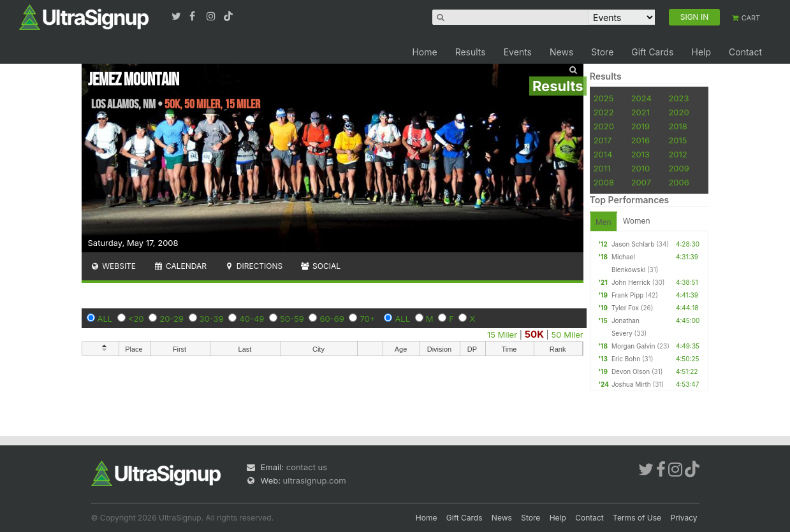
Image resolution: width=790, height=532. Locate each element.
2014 (603, 154)
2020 (678, 112)
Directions (253, 266)
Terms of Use (637, 518)
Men (603, 222)
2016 (640, 140)
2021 (640, 112)
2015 (677, 140)
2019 (640, 126)
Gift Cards (652, 52)
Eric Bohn (626, 359)
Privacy (684, 518)
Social (320, 266)
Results (471, 52)
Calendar (180, 266)
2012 (677, 154)
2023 (678, 98)
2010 (641, 168)
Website (113, 266)
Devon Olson (631, 371)
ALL (105, 319)
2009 (678, 168)
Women (637, 221)
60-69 (332, 319)
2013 (640, 154)
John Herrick (631, 282)
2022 (604, 112)
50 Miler (567, 334)
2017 (603, 140)
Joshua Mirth (631, 384)
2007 (641, 182)
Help (701, 52)
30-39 (212, 319)
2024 (641, 98)
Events (518, 52)
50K (534, 334)
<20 (136, 319)
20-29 (172, 319)
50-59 (292, 319)
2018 (677, 126)
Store (602, 52)
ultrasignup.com (315, 480)
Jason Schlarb (633, 244)
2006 (678, 182)
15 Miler (502, 334)
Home (424, 52)
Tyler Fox (625, 308)
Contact (745, 52)
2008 (604, 182)
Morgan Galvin (633, 346)
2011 (602, 168)
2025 (604, 98)
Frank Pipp (627, 295)
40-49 (252, 319)
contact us (307, 467)
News (561, 52)
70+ (367, 319)
